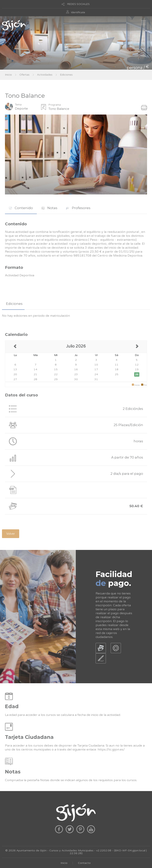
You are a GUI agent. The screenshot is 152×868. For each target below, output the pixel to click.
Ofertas (24, 75)
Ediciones (66, 75)
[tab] (21, 208)
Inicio (8, 75)
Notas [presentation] (49, 208)
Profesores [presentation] (78, 208)
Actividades (45, 75)
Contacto (84, 863)
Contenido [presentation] (21, 208)
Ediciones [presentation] (14, 304)
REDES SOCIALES (78, 4)
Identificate (78, 12)
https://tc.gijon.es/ (111, 750)
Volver (11, 534)
